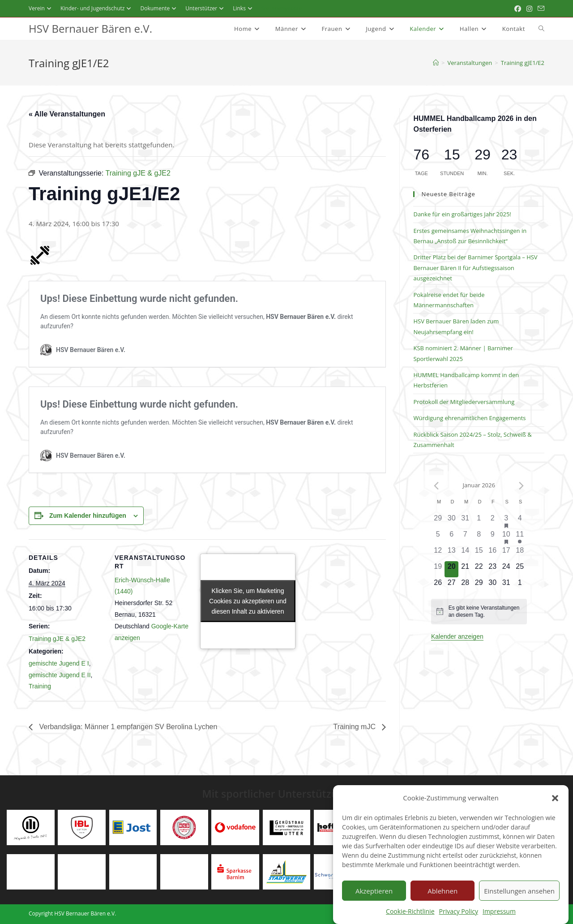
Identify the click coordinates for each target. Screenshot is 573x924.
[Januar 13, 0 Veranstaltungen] (451, 553)
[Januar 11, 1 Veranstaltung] (520, 537)
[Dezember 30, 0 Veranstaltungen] (451, 521)
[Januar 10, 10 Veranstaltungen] (506, 537)
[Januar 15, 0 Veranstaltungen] (479, 553)
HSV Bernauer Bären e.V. (90, 28)
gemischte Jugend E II (60, 675)
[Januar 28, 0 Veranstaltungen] (465, 585)
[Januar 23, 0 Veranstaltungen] (493, 569)
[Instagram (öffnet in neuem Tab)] (529, 9)
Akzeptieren (374, 904)
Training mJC (355, 727)
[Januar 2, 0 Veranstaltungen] (493, 521)
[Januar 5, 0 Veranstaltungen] (438, 537)
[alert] (479, 612)
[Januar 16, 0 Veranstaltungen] (493, 553)
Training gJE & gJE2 (57, 639)
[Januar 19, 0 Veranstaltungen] (438, 569)
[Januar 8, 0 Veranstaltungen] (479, 537)
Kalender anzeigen (457, 636)
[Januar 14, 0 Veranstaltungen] (465, 553)
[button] (555, 811)
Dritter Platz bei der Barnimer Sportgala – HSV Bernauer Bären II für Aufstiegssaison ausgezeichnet (475, 268)
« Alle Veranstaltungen (67, 114)
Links (244, 8)
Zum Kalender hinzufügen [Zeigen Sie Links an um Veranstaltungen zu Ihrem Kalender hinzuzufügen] (88, 516)
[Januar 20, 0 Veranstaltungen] (451, 569)
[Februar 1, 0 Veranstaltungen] (520, 585)
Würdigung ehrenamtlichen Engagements (469, 418)
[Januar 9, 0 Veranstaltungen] (493, 537)
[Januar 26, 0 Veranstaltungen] (438, 585)
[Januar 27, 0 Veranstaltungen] (451, 585)
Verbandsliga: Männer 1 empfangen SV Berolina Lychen (127, 727)
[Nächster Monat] (521, 486)
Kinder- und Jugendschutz (97, 8)
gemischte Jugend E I (59, 663)
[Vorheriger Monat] (436, 486)
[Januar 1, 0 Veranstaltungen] (479, 521)
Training (40, 686)
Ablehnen (443, 904)
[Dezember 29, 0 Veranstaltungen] (438, 521)
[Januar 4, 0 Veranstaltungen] (520, 521)
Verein (41, 8)
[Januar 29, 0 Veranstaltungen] (479, 585)
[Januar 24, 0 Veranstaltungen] (506, 569)
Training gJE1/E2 (523, 63)
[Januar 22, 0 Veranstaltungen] (479, 569)
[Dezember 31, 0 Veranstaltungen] (465, 521)
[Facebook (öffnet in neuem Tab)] (518, 9)
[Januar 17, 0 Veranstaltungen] (506, 553)
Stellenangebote (282, 8)
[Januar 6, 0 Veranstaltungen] (451, 537)
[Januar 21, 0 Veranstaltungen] (465, 569)
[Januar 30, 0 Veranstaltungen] (493, 585)
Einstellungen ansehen (519, 904)
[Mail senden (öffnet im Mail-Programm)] (540, 9)
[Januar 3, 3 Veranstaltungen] (506, 521)
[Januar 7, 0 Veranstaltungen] (465, 537)
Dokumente (159, 8)
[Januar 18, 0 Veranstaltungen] (520, 553)
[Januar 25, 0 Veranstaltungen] (520, 569)
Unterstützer (206, 8)
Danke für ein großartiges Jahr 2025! (462, 214)
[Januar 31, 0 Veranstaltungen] (506, 585)
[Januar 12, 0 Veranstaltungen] (438, 553)
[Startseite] (436, 63)
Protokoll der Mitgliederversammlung (464, 402)
